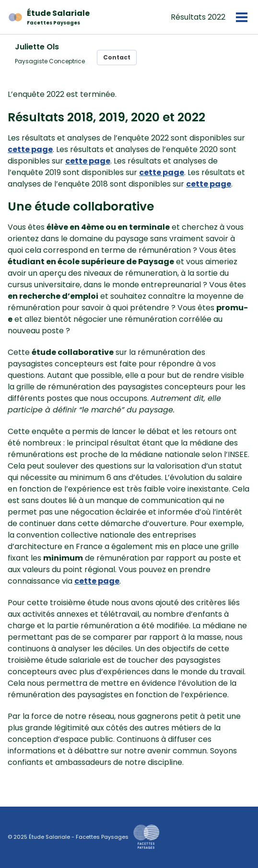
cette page (30, 149)
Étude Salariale (58, 17)
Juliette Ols (37, 47)
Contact (117, 57)
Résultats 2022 (198, 17)
